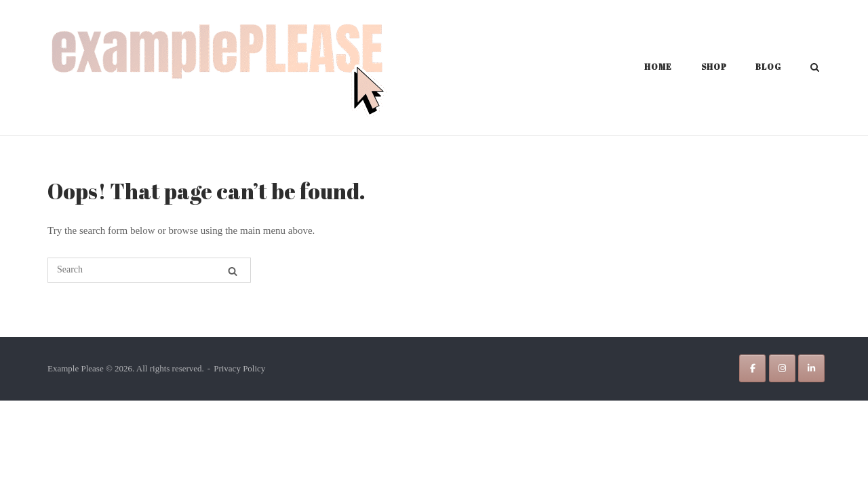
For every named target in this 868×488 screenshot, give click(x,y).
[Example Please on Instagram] (782, 368)
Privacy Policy (239, 368)
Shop (714, 66)
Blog (768, 66)
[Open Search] (815, 68)
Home (658, 66)
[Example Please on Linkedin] (811, 368)
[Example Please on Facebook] (752, 368)
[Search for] (149, 270)
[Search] (233, 271)
